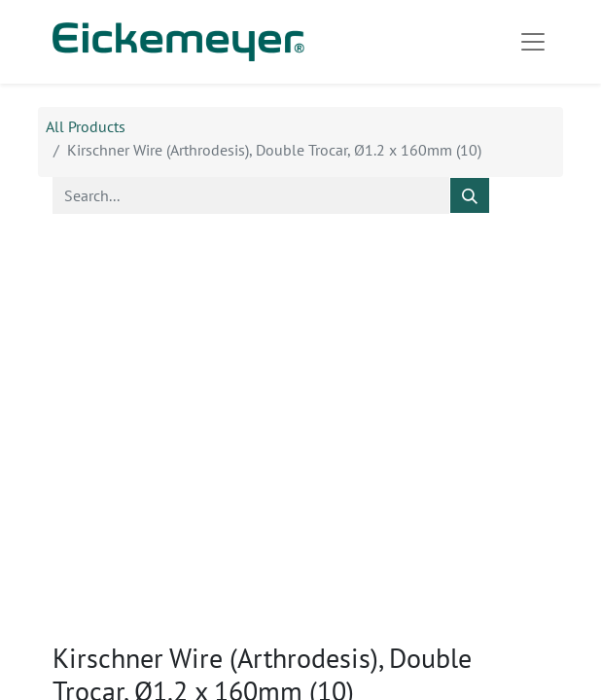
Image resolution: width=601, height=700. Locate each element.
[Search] (470, 195)
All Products (86, 126)
